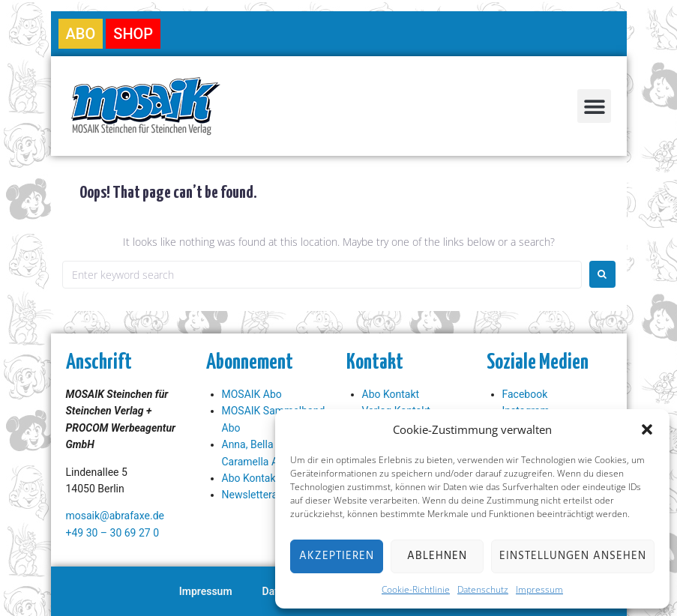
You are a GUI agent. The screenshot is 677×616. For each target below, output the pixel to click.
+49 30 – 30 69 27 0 (113, 533)
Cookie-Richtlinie (416, 589)
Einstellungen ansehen (573, 556)
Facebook (525, 394)
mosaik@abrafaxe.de (115, 516)
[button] (647, 429)
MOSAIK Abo (252, 394)
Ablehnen (437, 556)
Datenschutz (483, 589)
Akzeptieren (337, 556)
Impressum (539, 589)
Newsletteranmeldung (273, 495)
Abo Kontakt (251, 478)
